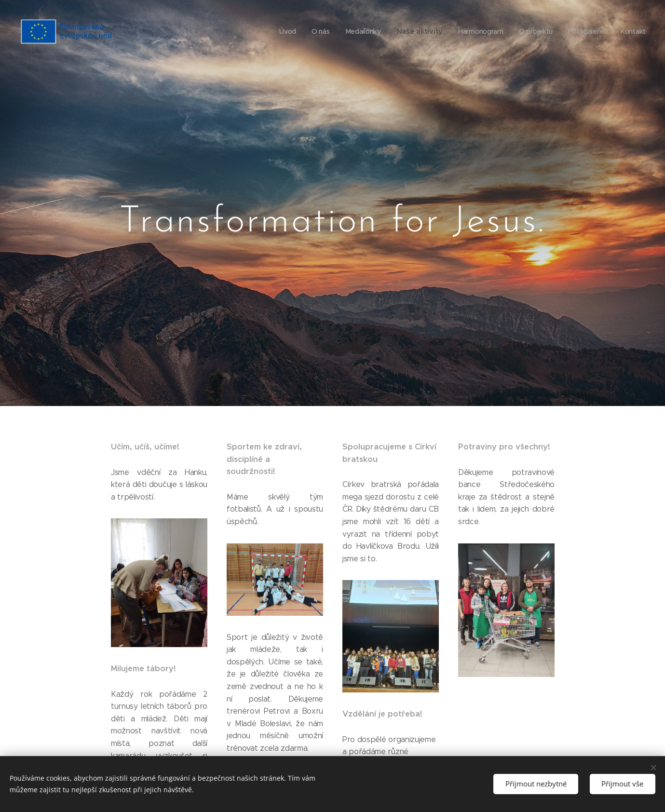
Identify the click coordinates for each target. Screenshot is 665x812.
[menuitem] (286, 31)
